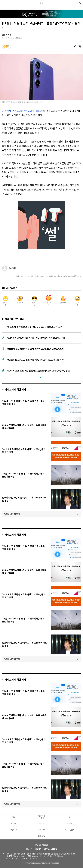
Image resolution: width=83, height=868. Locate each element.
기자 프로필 (69, 830)
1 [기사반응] (9, 46)
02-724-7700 (14, 859)
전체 (41, 3)
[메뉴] (3, 3)
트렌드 (14, 824)
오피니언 (41, 830)
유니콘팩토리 (41, 845)
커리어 (69, 824)
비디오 (42, 824)
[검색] (80, 3)
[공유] (75, 46)
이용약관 (38, 849)
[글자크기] (80, 46)
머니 (69, 817)
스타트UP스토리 (41, 817)
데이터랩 (41, 836)
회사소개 (29, 849)
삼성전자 (7, 111)
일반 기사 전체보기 (12, 514)
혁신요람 (14, 830)
